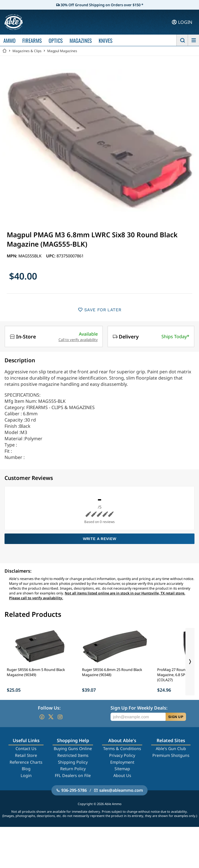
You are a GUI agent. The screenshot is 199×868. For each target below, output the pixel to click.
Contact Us (26, 749)
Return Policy (73, 769)
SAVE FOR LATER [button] (100, 310)
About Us (122, 775)
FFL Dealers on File (73, 775)
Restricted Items (73, 755)
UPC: (51, 256)
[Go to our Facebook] (42, 717)
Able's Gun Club (171, 749)
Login (26, 775)
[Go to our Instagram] (60, 717)
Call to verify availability (78, 340)
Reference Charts (26, 762)
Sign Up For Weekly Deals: (139, 708)
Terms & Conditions (122, 749)
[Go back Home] (5, 51)
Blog (26, 769)
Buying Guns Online (73, 749)
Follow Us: (49, 708)
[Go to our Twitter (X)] (51, 717)
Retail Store (26, 755)
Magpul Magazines (62, 51)
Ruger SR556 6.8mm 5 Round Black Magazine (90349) (36, 672)
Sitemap (122, 769)
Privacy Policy (122, 755)
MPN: (13, 256)
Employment (122, 762)
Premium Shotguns (171, 755)
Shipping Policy (73, 762)
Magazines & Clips (27, 51)
